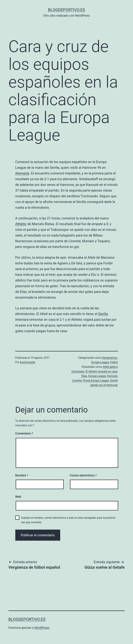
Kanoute (112, 376)
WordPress (42, 628)
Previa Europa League (96, 381)
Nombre (22, 475)
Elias (84, 376)
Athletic (21, 224)
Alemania (22, 173)
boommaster (28, 362)
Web (18, 497)
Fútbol (114, 362)
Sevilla (103, 314)
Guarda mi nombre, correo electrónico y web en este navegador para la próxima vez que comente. (68, 520)
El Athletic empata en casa (101, 371)
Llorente (77, 381)
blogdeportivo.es (66, 10)
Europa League (100, 362)
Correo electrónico (83, 475)
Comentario (24, 433)
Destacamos (110, 358)
